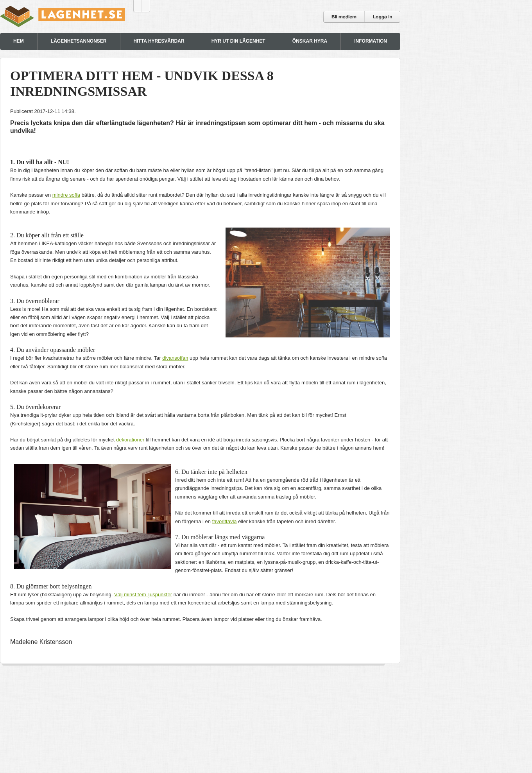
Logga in (383, 17)
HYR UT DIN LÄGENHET (238, 41)
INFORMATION (371, 41)
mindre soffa (66, 195)
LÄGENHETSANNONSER (79, 41)
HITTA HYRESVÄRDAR (159, 41)
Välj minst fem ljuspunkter (143, 595)
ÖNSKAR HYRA (310, 41)
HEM (19, 41)
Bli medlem (344, 17)
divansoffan (175, 358)
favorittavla (225, 521)
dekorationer (130, 440)
